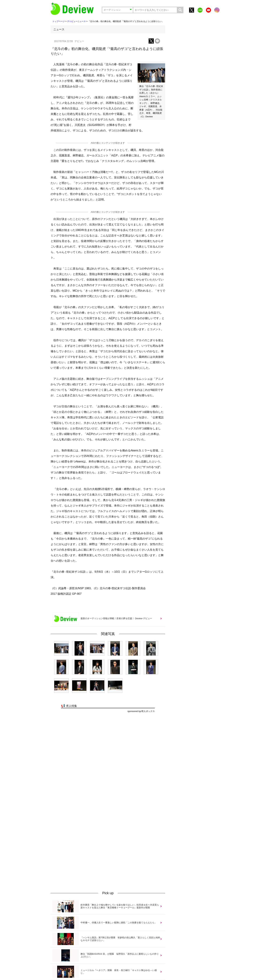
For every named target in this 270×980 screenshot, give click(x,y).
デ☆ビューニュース (76, 21)
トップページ (59, 21)
